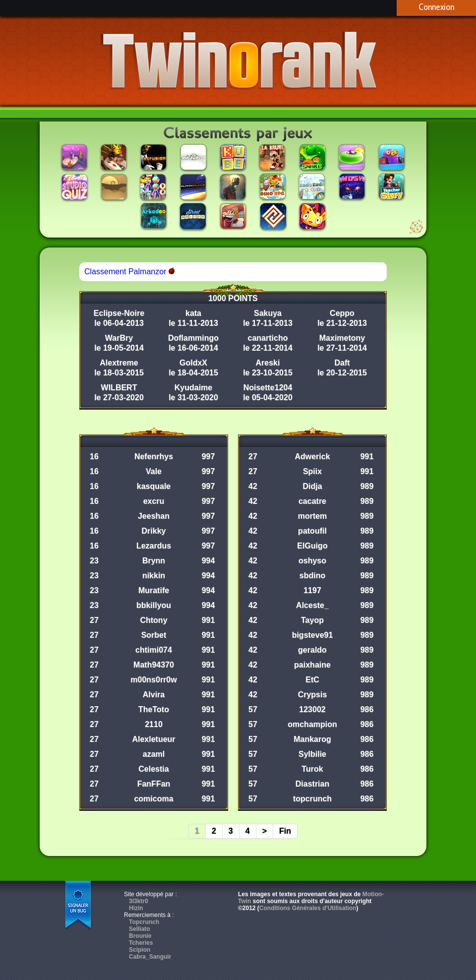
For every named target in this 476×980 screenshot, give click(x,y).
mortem (313, 516)
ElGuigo (312, 546)
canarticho (268, 338)
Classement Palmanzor (130, 272)
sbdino (312, 576)
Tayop (312, 620)
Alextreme (119, 363)
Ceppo (342, 313)
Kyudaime (193, 388)
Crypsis (313, 695)
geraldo (312, 650)
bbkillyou (154, 605)
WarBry (119, 338)
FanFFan (154, 784)
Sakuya (268, 313)
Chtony (153, 620)
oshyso (312, 561)
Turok (312, 769)
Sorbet (154, 635)
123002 (312, 709)
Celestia (153, 769)
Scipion (140, 950)
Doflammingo (193, 338)
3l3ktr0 (139, 901)
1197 (312, 590)
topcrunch (312, 799)
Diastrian (312, 784)
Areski (268, 363)
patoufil (312, 531)
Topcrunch (144, 922)
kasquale (154, 486)
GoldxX (193, 363)
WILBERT (119, 388)
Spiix (312, 471)
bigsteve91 (313, 635)
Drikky (154, 531)
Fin (285, 831)
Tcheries (141, 943)
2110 (154, 724)
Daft (342, 363)
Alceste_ (312, 605)
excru (154, 501)
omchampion (312, 724)
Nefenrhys (154, 457)
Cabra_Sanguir (150, 957)
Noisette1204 (268, 388)
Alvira (154, 695)
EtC (312, 680)
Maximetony (342, 338)
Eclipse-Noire (119, 313)
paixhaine (312, 665)
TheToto (154, 709)
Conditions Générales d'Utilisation (308, 908)
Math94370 (154, 665)
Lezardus (154, 546)
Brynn (154, 561)
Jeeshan (154, 516)
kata (193, 313)
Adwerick (312, 457)
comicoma (153, 799)
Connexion (436, 7)
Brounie (140, 936)
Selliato (140, 929)
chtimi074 (154, 650)
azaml (154, 754)
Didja (312, 486)
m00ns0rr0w (153, 680)
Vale (154, 471)
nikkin (154, 576)
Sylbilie (312, 754)
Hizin (136, 908)
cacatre (312, 501)
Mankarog (312, 739)
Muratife (154, 590)
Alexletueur (153, 739)
